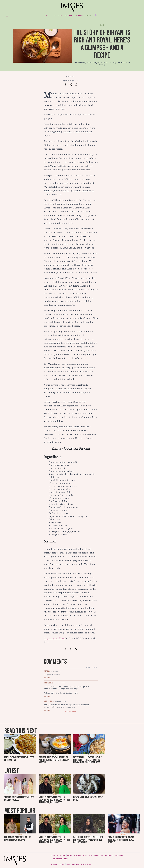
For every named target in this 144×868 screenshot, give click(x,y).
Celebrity (58, 15)
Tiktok (85, 856)
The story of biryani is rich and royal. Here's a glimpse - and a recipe (102, 44)
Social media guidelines (96, 856)
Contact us (55, 856)
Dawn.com (54, 864)
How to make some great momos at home (88, 799)
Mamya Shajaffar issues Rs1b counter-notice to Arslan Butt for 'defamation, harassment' (55, 800)
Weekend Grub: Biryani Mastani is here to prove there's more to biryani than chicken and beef (88, 760)
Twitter (70, 856)
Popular (94, 667)
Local (89, 15)
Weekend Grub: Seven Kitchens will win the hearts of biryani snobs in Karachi (54, 760)
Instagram (77, 856)
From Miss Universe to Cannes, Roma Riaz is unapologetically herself (121, 840)
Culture (69, 15)
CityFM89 (62, 864)
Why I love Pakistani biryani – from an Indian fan (19, 759)
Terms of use (119, 856)
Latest (48, 15)
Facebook (63, 856)
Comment (79, 15)
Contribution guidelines (60, 859)
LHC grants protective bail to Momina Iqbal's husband (18, 838)
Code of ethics (109, 856)
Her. (96, 15)
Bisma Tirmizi (72, 77)
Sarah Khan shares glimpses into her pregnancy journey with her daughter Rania (88, 840)
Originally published (55, 638)
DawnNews (76, 864)
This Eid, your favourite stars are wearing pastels (19, 799)
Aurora (68, 864)
